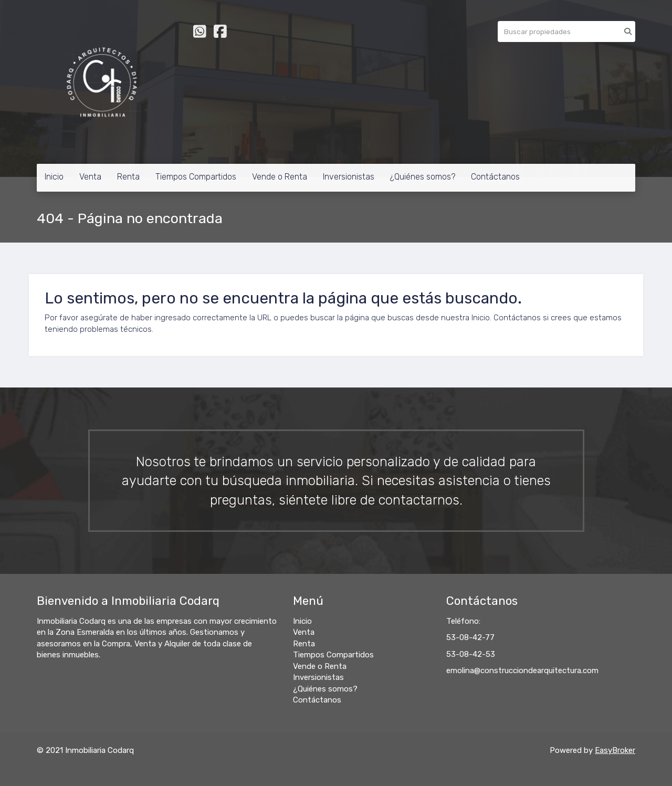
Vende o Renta (280, 177)
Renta (128, 177)
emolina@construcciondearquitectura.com (522, 670)
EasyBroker (615, 750)
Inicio (54, 177)
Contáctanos (495, 177)
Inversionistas (349, 177)
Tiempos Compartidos (196, 177)
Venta (90, 177)
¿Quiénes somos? (423, 177)
